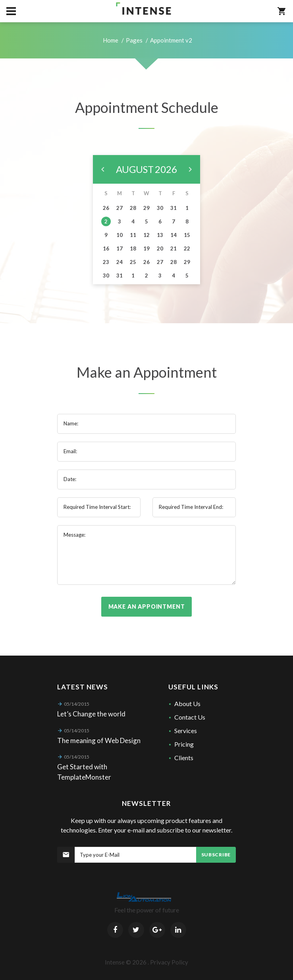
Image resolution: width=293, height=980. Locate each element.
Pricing (184, 744)
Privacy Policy (169, 962)
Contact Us (190, 717)
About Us (187, 703)
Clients (184, 758)
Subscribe (216, 855)
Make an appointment (147, 606)
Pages (134, 40)
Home (111, 40)
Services (186, 731)
